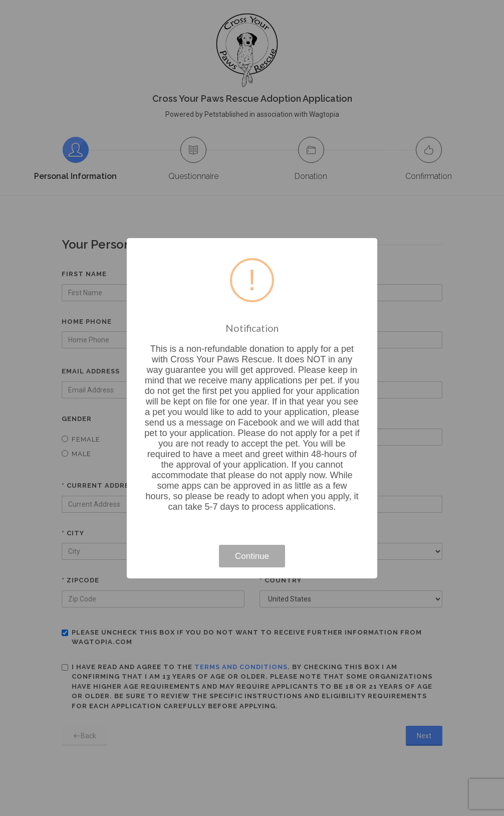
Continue (252, 556)
